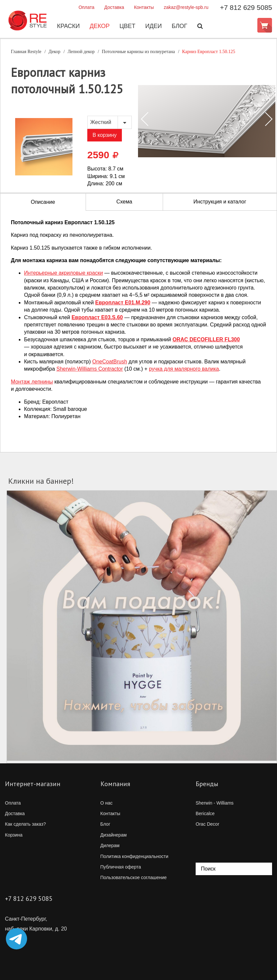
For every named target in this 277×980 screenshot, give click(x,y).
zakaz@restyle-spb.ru (186, 7)
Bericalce (205, 813)
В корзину (105, 135)
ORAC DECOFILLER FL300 (206, 339)
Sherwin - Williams (215, 803)
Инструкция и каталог (220, 202)
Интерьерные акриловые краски (63, 273)
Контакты (144, 7)
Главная (26, 52)
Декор (99, 26)
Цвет (127, 26)
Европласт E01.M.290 (123, 303)
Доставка (114, 7)
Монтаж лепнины (32, 382)
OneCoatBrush (110, 362)
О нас (107, 803)
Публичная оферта (121, 867)
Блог (179, 26)
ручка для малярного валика (184, 369)
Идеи (153, 26)
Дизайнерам (114, 835)
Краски (68, 26)
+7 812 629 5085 (246, 7)
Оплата (86, 7)
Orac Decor (208, 824)
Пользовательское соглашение (134, 877)
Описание (43, 202)
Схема (124, 202)
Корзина (14, 835)
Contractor (90, 369)
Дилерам (110, 845)
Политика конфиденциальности (135, 856)
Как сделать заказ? (25, 824)
